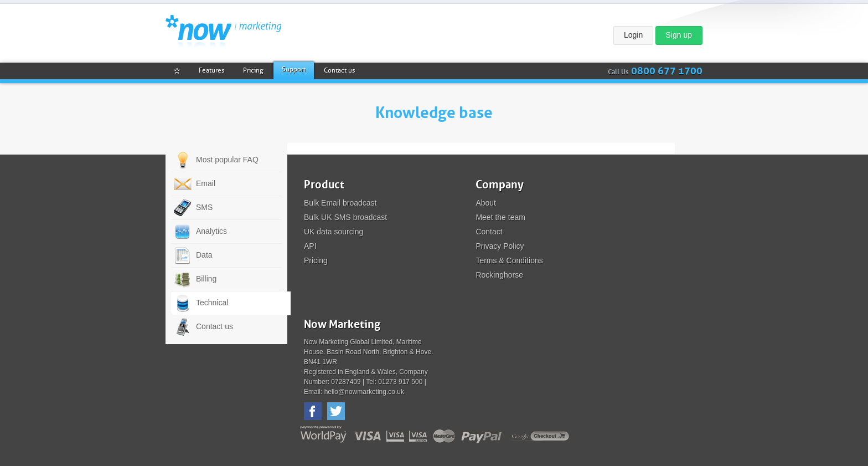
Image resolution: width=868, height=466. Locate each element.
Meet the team (500, 217)
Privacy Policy (500, 246)
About (486, 203)
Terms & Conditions (509, 260)
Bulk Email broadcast (340, 203)
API (310, 246)
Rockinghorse (499, 275)
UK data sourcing (334, 232)
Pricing (316, 260)
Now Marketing (223, 32)
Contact (489, 232)
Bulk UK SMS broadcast (345, 217)
